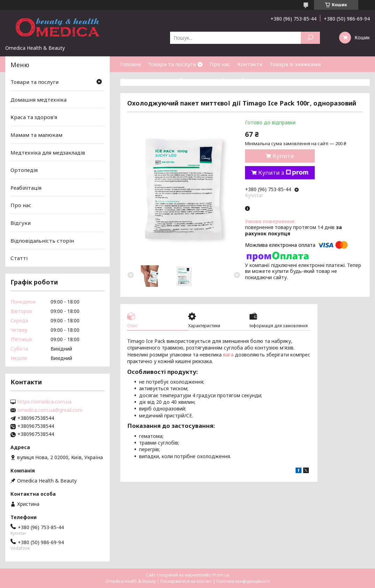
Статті (250, 80)
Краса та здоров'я (34, 117)
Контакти (250, 64)
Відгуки (21, 223)
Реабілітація (26, 188)
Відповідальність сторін (42, 241)
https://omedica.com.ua (44, 402)
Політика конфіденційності (243, 581)
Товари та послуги (172, 64)
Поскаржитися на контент (186, 581)
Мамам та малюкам (36, 135)
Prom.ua (221, 575)
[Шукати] (310, 38)
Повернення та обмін (206, 80)
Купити (283, 156)
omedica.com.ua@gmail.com (50, 410)
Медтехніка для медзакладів (48, 152)
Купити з (283, 173)
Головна (131, 64)
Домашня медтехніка (39, 100)
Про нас (220, 64)
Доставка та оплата (146, 80)
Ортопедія (24, 170)
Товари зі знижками (295, 64)
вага (228, 355)
